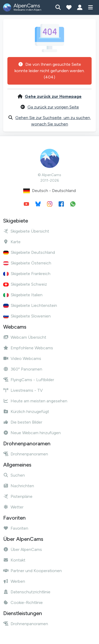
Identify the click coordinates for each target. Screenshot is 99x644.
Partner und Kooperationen (32, 571)
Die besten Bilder (23, 422)
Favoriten (16, 528)
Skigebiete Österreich (27, 263)
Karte (12, 242)
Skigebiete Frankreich (27, 274)
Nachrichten (19, 486)
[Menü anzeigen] (90, 7)
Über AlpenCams (23, 549)
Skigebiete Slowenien (27, 316)
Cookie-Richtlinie (23, 602)
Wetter (13, 507)
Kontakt (14, 560)
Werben (14, 581)
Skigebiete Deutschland (29, 252)
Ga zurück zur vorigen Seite (53, 107)
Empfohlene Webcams (28, 348)
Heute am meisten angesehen (35, 401)
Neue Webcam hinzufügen (32, 433)
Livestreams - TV (23, 390)
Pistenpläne (18, 496)
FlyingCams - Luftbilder (29, 380)
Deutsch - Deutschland (49, 191)
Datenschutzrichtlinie (27, 592)
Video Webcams (22, 358)
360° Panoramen (23, 369)
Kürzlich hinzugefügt (26, 412)
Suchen (14, 475)
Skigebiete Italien (23, 295)
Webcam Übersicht (25, 337)
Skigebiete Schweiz (25, 284)
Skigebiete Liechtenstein (30, 305)
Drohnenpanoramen (26, 454)
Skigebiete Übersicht (26, 231)
